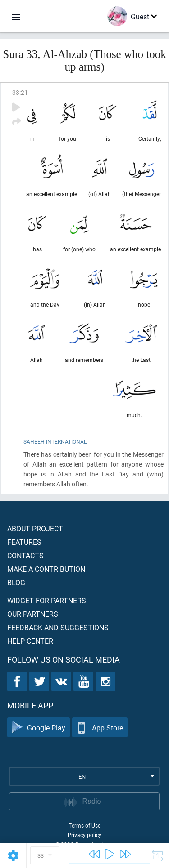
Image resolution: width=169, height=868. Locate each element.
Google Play (39, 728)
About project (35, 528)
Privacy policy (84, 835)
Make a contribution (46, 569)
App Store (100, 728)
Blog (16, 582)
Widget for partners (47, 600)
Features (24, 542)
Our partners (33, 614)
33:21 (20, 92)
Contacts (25, 555)
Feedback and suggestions (58, 627)
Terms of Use (84, 825)
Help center (30, 641)
